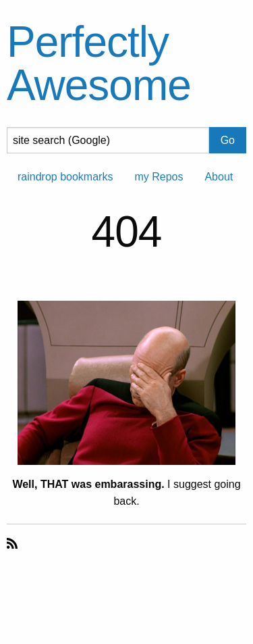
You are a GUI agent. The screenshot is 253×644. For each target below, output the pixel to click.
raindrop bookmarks (65, 177)
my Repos (159, 177)
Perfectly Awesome (99, 64)
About (219, 177)
